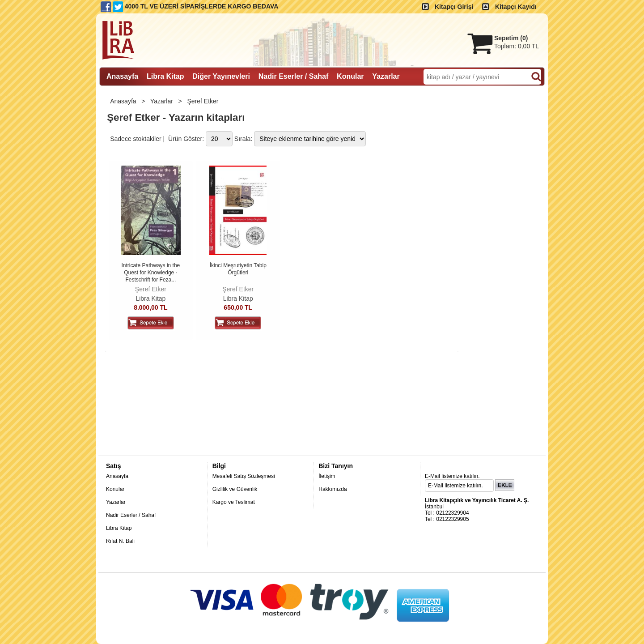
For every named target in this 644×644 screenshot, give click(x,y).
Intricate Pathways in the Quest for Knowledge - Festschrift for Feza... (151, 272)
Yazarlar (163, 101)
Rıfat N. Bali (120, 541)
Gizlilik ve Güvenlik (235, 489)
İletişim (327, 476)
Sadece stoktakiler (136, 139)
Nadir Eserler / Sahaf (131, 515)
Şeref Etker (203, 101)
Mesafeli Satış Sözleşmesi (244, 476)
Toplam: (517, 46)
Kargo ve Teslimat (234, 502)
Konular (115, 489)
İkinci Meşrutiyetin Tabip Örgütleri (238, 269)
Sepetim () (511, 38)
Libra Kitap (150, 299)
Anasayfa (124, 101)
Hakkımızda (333, 489)
